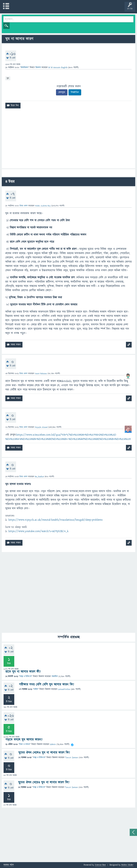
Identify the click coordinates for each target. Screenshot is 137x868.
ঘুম (8, 78)
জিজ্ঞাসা (39, 67)
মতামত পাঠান (9, 865)
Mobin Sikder (127, 865)
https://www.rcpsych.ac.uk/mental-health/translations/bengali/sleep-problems (55, 520)
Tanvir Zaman (72, 758)
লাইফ (36, 689)
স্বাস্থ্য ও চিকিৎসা (26, 676)
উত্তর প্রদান (24, 206)
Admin (53, 745)
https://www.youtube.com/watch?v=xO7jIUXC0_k (38, 531)
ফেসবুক (62, 92)
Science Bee (100, 865)
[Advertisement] (68, 140)
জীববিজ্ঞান (25, 67)
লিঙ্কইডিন (75, 92)
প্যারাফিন (55, 676)
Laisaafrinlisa (64, 689)
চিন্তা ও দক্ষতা (25, 745)
